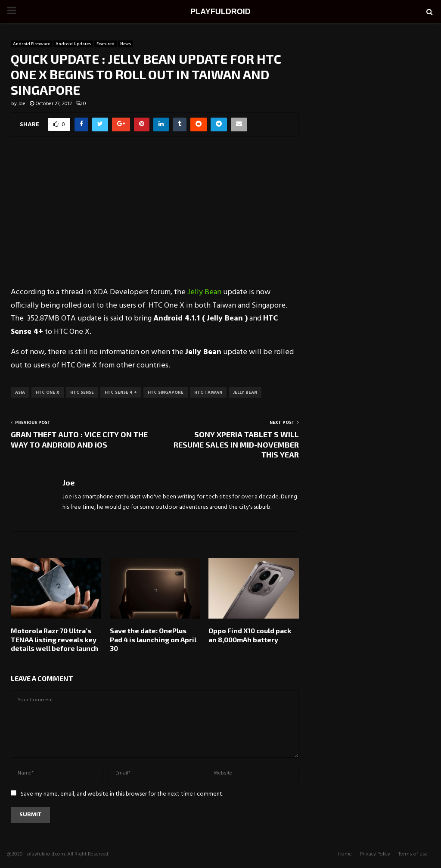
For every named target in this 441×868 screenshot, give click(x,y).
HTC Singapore (166, 392)
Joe (22, 104)
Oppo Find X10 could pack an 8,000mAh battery (250, 635)
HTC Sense (82, 392)
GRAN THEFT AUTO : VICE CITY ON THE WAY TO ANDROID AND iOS (79, 439)
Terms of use (413, 854)
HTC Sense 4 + (121, 392)
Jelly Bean (204, 292)
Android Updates (73, 44)
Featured (106, 44)
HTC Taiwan (208, 392)
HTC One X (48, 392)
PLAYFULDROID (220, 12)
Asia (20, 392)
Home (345, 854)
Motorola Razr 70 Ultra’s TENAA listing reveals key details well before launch (54, 639)
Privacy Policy (375, 854)
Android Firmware (31, 44)
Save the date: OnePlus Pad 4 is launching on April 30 (153, 639)
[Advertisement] (155, 217)
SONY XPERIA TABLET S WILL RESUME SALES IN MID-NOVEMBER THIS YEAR (236, 445)
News (126, 44)
